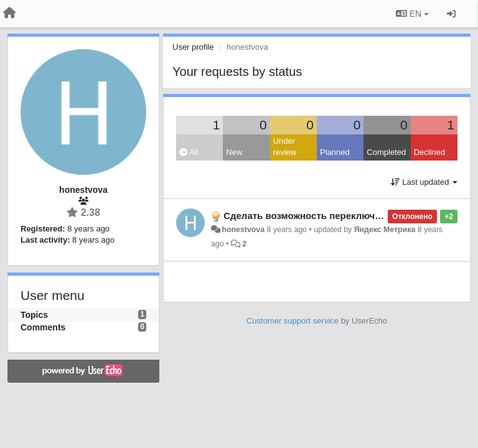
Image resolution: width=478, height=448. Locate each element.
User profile (193, 47)
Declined (430, 152)
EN (412, 14)
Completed (386, 152)
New (234, 152)
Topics (34, 315)
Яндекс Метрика (385, 230)
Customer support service (293, 321)
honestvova (243, 230)
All (189, 152)
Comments (43, 327)
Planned (335, 152)
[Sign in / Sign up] (451, 14)
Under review (285, 147)
